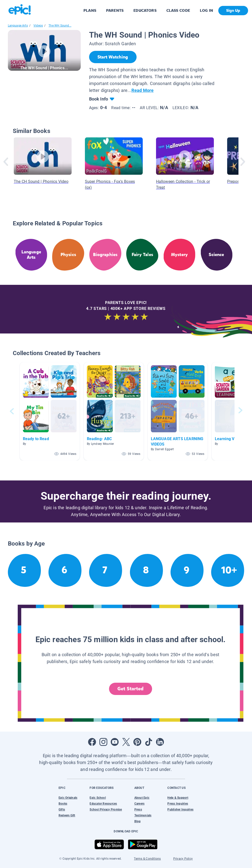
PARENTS (115, 10)
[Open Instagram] (103, 742)
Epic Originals (68, 798)
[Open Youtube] (115, 742)
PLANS (90, 10)
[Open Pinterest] (137, 742)
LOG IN (207, 10)
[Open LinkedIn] (160, 742)
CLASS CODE (178, 10)
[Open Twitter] (126, 742)
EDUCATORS (145, 10)
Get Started (130, 689)
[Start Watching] (113, 57)
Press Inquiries (178, 804)
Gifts (62, 810)
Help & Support (178, 798)
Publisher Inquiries (180, 810)
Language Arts (18, 26)
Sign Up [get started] (233, 10)
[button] (50, 411)
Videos (38, 26)
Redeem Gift (67, 815)
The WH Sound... (60, 26)
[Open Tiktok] (149, 742)
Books (63, 804)
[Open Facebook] (92, 742)
